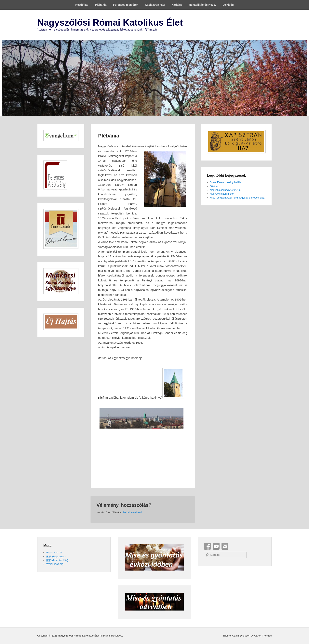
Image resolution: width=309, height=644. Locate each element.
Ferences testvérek (126, 5)
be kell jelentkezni (133, 512)
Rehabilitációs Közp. (202, 5)
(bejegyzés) (56, 557)
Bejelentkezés (54, 553)
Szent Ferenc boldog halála (225, 182)
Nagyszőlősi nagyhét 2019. (225, 190)
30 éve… (215, 186)
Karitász (177, 5)
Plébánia (101, 5)
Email (225, 546)
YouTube (216, 546)
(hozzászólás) (57, 560)
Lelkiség (228, 5)
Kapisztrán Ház (155, 5)
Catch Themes (263, 636)
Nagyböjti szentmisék (222, 194)
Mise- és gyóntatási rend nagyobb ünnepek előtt (237, 198)
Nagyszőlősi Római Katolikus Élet (110, 22)
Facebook (208, 546)
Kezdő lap (82, 5)
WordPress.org (55, 564)
